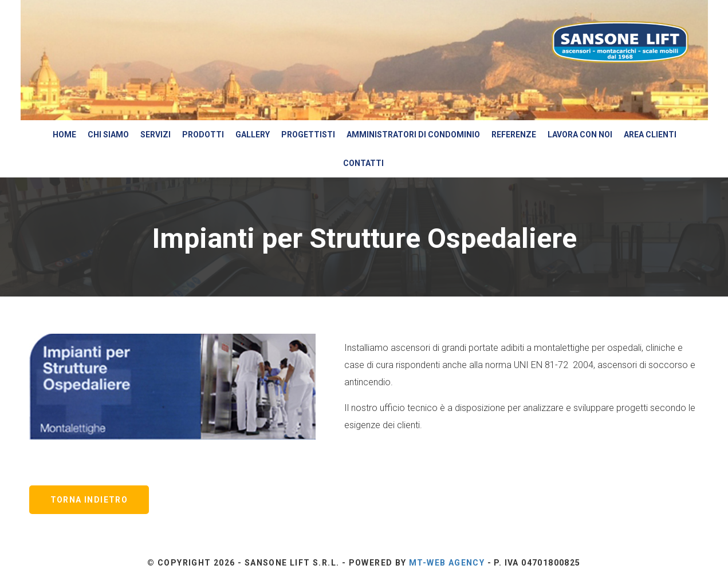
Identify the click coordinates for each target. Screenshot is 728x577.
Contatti (363, 163)
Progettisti (308, 135)
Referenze (514, 135)
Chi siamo (108, 135)
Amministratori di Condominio (413, 135)
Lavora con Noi (580, 135)
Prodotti (203, 135)
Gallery (253, 135)
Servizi (156, 135)
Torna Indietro (89, 500)
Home (64, 135)
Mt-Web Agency (447, 563)
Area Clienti (650, 135)
